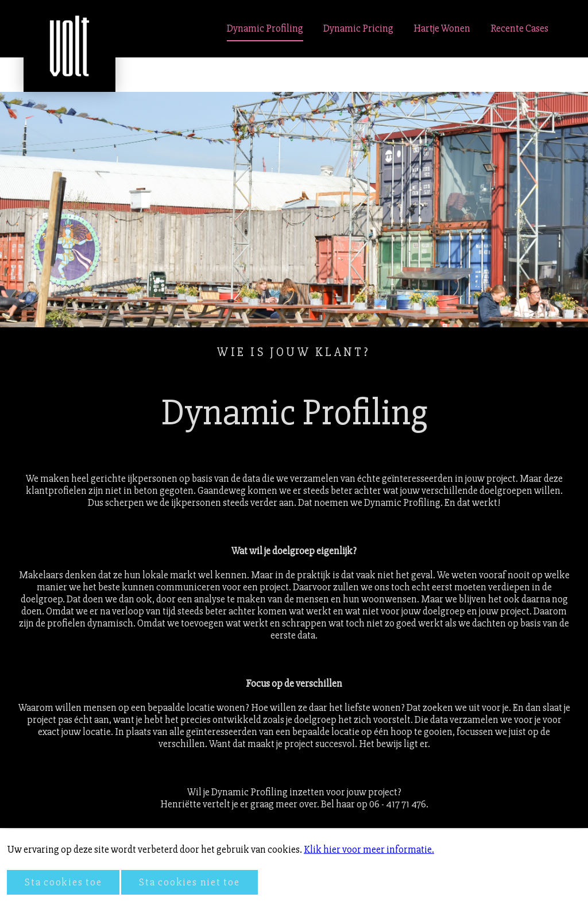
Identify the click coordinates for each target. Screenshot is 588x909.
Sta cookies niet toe (189, 882)
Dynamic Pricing (358, 28)
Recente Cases (519, 28)
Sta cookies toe (63, 882)
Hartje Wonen (442, 28)
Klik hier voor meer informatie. (369, 850)
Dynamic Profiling (265, 28)
